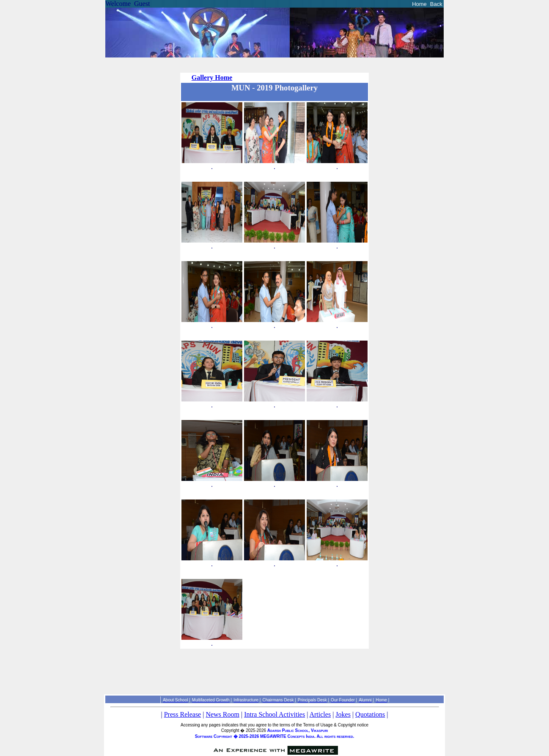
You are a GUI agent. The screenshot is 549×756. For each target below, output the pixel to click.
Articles (320, 714)
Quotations (370, 714)
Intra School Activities (274, 714)
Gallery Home (212, 78)
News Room (222, 714)
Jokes (343, 714)
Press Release (183, 714)
